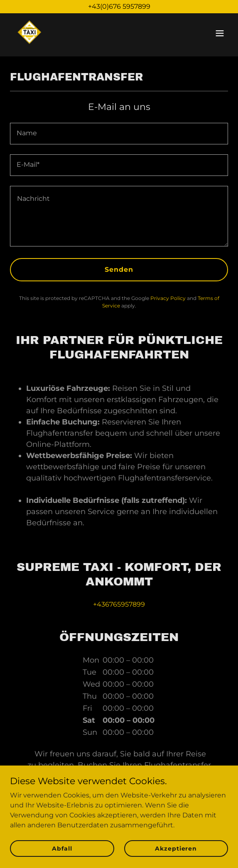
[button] (220, 33)
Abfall (62, 848)
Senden (119, 269)
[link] (30, 33)
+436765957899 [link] (119, 604)
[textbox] (119, 134)
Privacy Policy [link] (168, 298)
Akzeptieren (176, 848)
